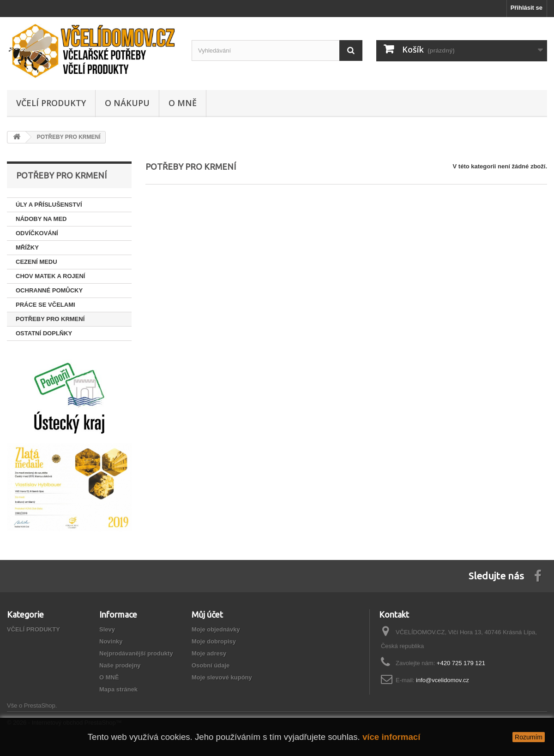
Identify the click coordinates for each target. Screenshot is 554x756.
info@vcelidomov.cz (443, 680)
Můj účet (207, 614)
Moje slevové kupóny (222, 677)
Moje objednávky (216, 629)
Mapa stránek (118, 689)
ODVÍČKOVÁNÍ (37, 233)
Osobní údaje (211, 665)
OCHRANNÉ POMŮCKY (49, 290)
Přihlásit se (527, 8)
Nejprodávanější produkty (136, 653)
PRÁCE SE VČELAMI (45, 305)
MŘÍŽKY (27, 247)
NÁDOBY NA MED (41, 219)
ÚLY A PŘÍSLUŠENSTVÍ (49, 205)
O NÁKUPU (127, 103)
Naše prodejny (120, 665)
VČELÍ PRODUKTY (51, 103)
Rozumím (529, 737)
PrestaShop (40, 705)
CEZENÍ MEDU (36, 262)
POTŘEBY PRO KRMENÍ (50, 319)
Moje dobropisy (214, 641)
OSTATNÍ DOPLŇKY (44, 333)
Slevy (107, 629)
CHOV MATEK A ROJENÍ (50, 276)
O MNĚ (183, 103)
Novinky (111, 641)
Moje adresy (209, 653)
